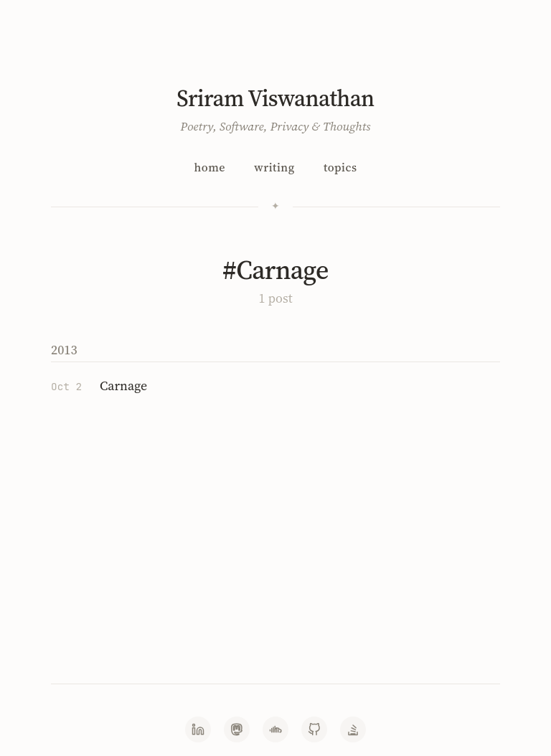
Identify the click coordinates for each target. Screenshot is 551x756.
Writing (274, 167)
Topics (340, 167)
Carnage (123, 386)
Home (209, 167)
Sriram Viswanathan (275, 98)
